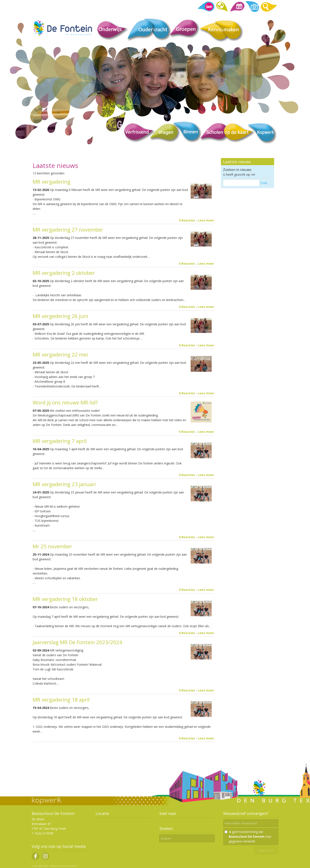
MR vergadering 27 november (68, 230)
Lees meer (206, 220)
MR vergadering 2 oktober (64, 273)
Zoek (264, 183)
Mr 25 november (52, 546)
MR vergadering (52, 182)
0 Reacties (187, 220)
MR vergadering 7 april (60, 441)
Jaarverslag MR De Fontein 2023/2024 (79, 642)
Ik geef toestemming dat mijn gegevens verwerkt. (250, 837)
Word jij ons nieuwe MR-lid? (65, 402)
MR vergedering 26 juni (60, 316)
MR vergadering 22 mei (60, 354)
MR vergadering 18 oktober (65, 599)
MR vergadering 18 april (61, 700)
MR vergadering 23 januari (64, 484)
